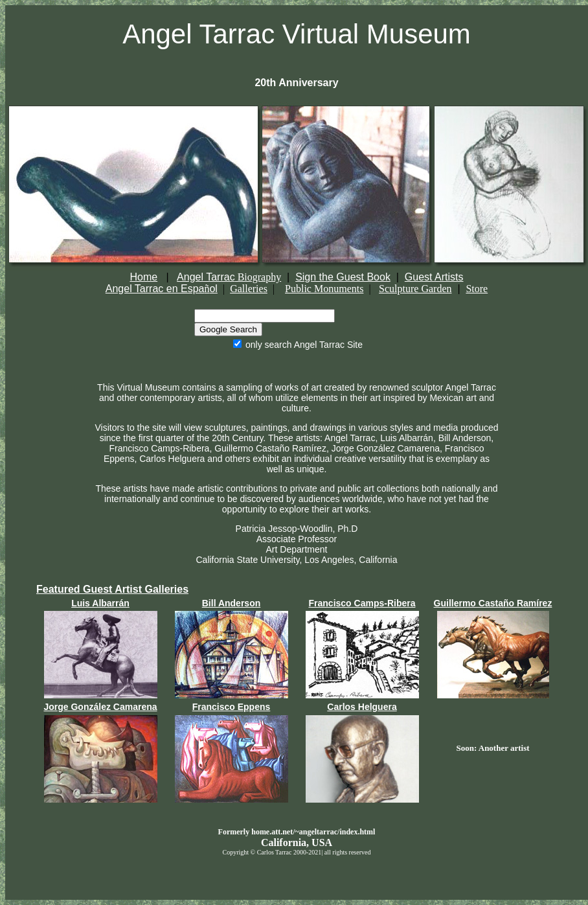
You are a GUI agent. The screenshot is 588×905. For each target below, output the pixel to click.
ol (213, 289)
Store (477, 289)
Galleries (249, 289)
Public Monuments (324, 289)
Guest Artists (434, 277)
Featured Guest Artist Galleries (112, 589)
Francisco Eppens (232, 707)
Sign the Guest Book (343, 277)
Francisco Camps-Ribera (362, 603)
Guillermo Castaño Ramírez (493, 603)
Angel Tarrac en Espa (155, 289)
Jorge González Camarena (100, 707)
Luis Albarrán (100, 603)
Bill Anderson (232, 603)
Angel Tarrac (229, 277)
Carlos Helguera (362, 707)
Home (143, 277)
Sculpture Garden (415, 289)
